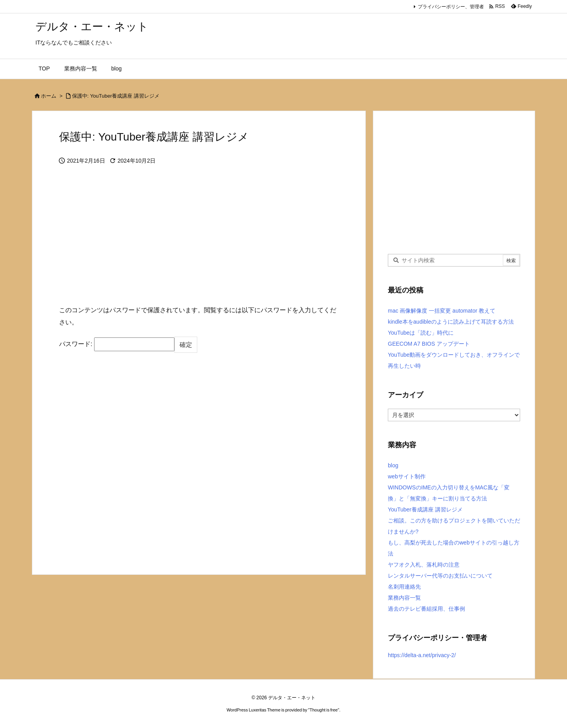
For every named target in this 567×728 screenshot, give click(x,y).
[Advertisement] (199, 241)
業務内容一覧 (404, 598)
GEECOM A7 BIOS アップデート (429, 344)
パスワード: (117, 344)
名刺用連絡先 (404, 587)
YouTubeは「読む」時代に (421, 333)
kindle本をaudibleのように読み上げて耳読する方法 (451, 322)
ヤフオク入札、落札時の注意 (424, 565)
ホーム (49, 96)
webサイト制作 (407, 476)
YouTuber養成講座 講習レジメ (425, 509)
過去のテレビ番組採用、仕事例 (426, 609)
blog (393, 465)
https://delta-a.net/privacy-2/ (422, 655)
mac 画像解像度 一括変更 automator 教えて (442, 311)
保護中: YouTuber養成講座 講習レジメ (116, 96)
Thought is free (323, 710)
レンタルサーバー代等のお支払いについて (440, 576)
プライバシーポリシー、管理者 (451, 7)
